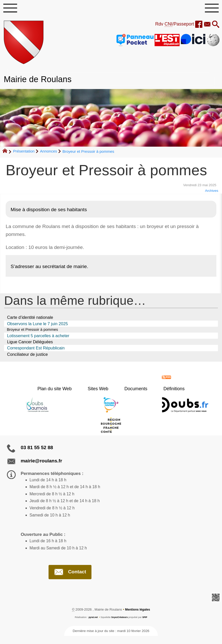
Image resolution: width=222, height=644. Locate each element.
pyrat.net (92, 625)
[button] (215, 26)
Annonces (49, 153)
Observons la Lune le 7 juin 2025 (38, 325)
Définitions (165, 391)
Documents (133, 391)
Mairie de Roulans (41, 81)
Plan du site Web (63, 391)
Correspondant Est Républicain (36, 350)
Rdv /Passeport (171, 26)
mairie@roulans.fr (41, 463)
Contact (70, 579)
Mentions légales (138, 618)
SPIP (146, 625)
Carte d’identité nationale (30, 319)
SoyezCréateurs (120, 625)
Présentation (24, 153)
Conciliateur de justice (27, 356)
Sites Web (101, 391)
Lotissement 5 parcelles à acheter (38, 338)
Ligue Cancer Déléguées (30, 344)
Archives (211, 192)
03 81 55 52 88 (37, 450)
